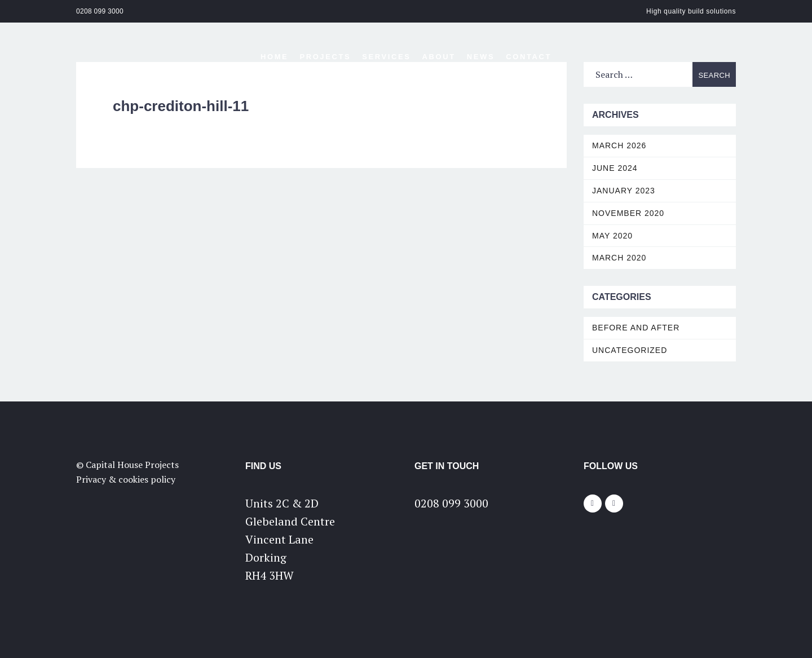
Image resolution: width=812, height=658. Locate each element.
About (439, 57)
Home (274, 57)
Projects (325, 57)
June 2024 (615, 168)
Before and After (636, 328)
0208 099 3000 (100, 11)
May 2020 (612, 236)
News (481, 57)
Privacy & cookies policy (126, 479)
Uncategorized (630, 350)
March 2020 (619, 258)
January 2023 (624, 191)
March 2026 (619, 145)
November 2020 (628, 213)
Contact (529, 57)
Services (386, 57)
